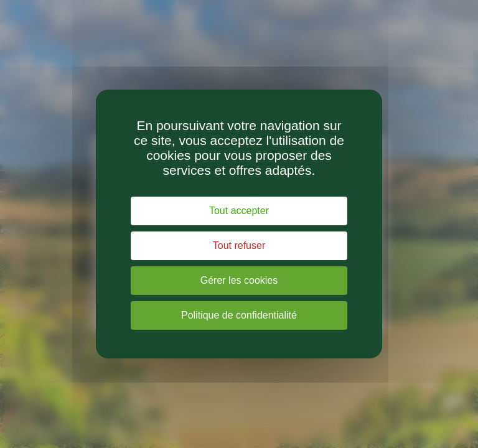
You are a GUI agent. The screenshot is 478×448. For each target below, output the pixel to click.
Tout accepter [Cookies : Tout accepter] (239, 211)
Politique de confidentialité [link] (239, 315)
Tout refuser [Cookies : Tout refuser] (239, 245)
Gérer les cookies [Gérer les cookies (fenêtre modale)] (239, 280)
